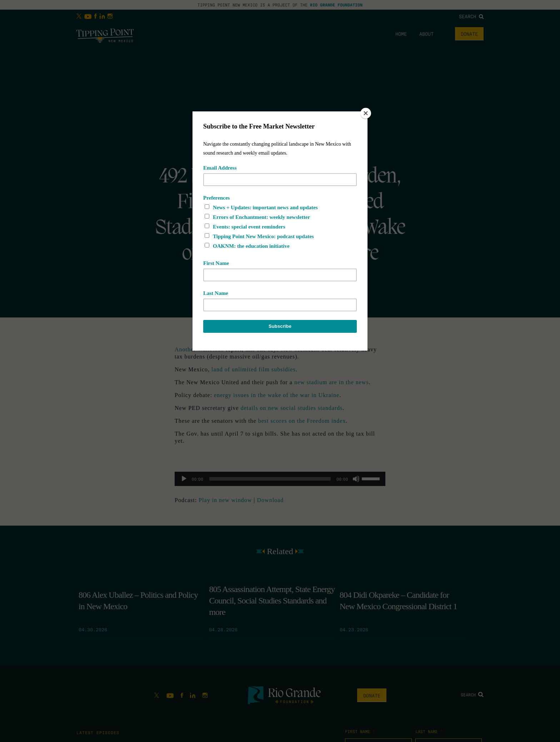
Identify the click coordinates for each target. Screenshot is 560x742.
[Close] (366, 113)
